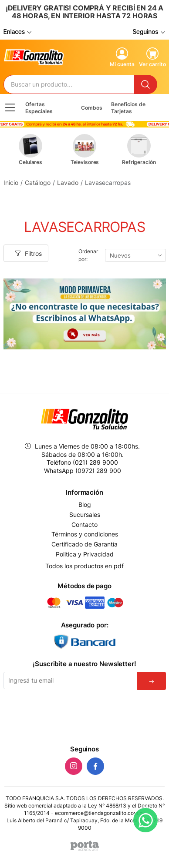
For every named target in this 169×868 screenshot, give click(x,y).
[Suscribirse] (152, 681)
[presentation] (84, 716)
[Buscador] (69, 84)
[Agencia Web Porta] (85, 846)
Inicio (11, 183)
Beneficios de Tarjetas (128, 107)
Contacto (84, 525)
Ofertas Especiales (39, 107)
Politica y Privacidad (85, 554)
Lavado (68, 183)
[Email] (71, 680)
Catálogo (38, 183)
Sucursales (85, 515)
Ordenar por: (88, 255)
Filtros (28, 253)
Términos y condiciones (85, 534)
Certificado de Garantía (84, 544)
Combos (92, 108)
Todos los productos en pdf (84, 566)
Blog (85, 505)
